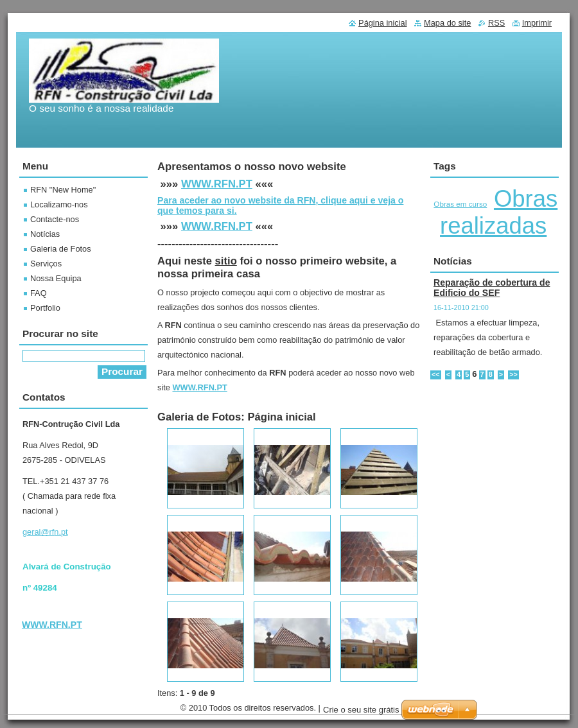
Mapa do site (447, 23)
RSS (496, 23)
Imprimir (537, 23)
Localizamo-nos (59, 204)
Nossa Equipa (56, 278)
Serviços (46, 264)
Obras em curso (460, 204)
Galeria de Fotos (61, 249)
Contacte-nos (55, 219)
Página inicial (382, 23)
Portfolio (45, 308)
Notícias (45, 234)
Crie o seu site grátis (361, 710)
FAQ (39, 293)
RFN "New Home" (63, 190)
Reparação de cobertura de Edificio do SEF (492, 288)
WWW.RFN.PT (217, 184)
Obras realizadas (499, 212)
